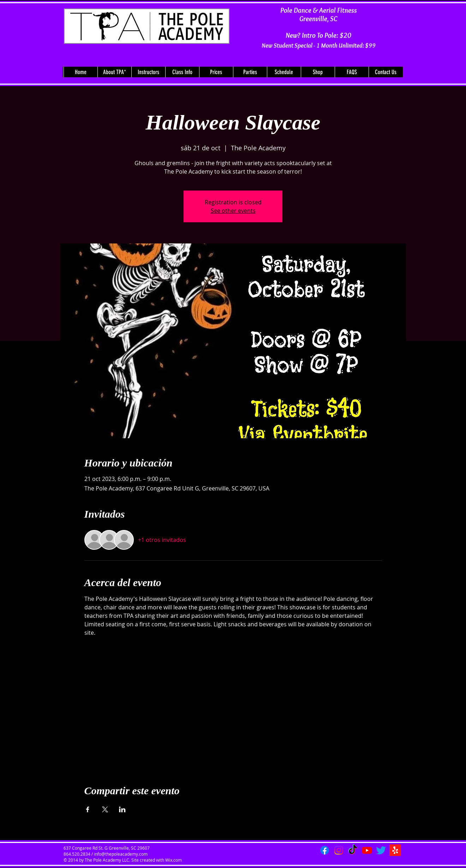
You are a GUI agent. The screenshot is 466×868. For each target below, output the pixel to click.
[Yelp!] (395, 850)
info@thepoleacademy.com (121, 854)
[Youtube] (367, 850)
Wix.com (174, 860)
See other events (233, 211)
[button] (114, 72)
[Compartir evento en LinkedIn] (122, 809)
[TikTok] (353, 850)
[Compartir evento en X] (105, 809)
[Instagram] (339, 850)
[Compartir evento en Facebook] (88, 809)
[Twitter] (381, 850)
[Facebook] (325, 850)
